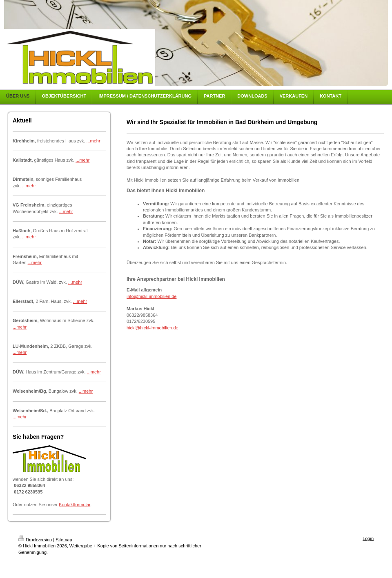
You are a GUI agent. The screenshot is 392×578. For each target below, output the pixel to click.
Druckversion (35, 540)
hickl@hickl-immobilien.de (153, 328)
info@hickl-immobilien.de (151, 296)
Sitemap (64, 540)
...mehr (93, 141)
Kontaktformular (75, 505)
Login (368, 538)
